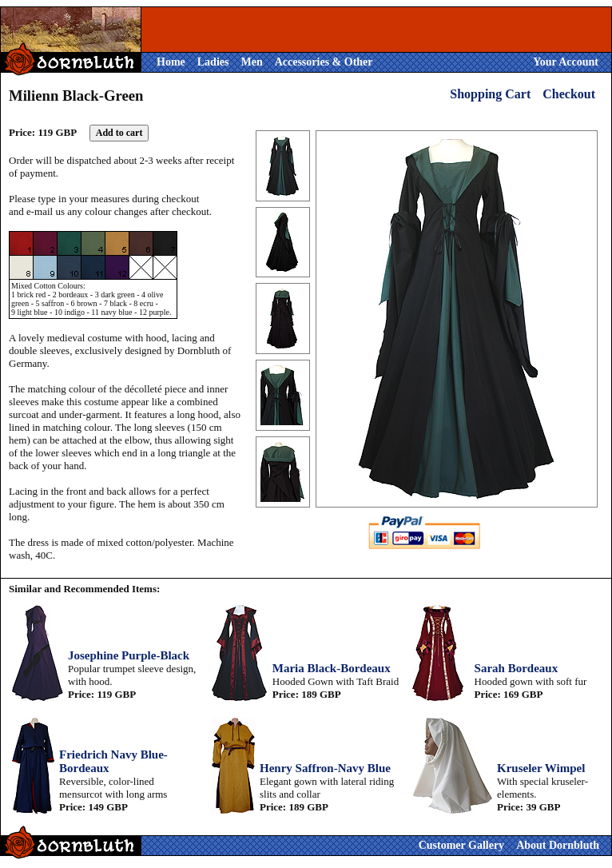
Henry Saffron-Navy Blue (325, 768)
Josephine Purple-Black (129, 655)
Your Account (566, 62)
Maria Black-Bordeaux (332, 668)
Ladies (213, 62)
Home (171, 62)
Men (251, 62)
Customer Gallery (461, 845)
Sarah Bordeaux (517, 668)
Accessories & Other (324, 62)
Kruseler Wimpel (541, 768)
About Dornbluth (558, 845)
